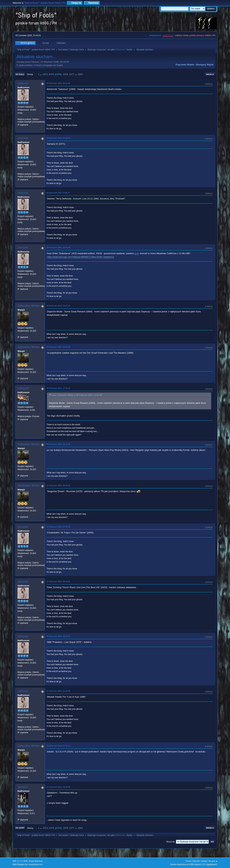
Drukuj (210, 74)
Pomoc (189, 861)
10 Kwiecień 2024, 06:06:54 (58, 485)
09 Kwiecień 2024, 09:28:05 (58, 138)
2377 (72, 74)
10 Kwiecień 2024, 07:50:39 (58, 527)
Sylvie (129, 50)
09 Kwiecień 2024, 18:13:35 (58, 444)
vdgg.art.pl (168, 35)
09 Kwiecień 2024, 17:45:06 (58, 388)
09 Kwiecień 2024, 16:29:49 (58, 347)
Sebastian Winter (29, 306)
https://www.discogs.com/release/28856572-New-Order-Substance (81, 257)
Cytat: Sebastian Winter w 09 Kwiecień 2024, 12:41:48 (77, 395)
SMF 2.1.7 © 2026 (20, 861)
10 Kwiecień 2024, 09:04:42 (58, 581)
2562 (80, 74)
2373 (45, 74)
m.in (137, 253)
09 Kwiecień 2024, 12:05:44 (58, 247)
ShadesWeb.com (36, 864)
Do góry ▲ (213, 861)
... (41, 74)
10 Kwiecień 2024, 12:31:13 (58, 746)
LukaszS (23, 388)
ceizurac (23, 83)
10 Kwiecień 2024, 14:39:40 (58, 787)
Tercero (22, 787)
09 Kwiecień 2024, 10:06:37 (58, 193)
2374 (51, 74)
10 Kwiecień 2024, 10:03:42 (58, 636)
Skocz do (170, 842)
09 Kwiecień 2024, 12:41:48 (58, 306)
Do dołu (20, 74)
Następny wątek (205, 65)
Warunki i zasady (200, 861)
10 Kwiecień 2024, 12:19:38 (58, 691)
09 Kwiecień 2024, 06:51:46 (58, 83)
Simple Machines (36, 861)
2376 (66, 74)
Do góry (20, 828)
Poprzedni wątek (185, 65)
